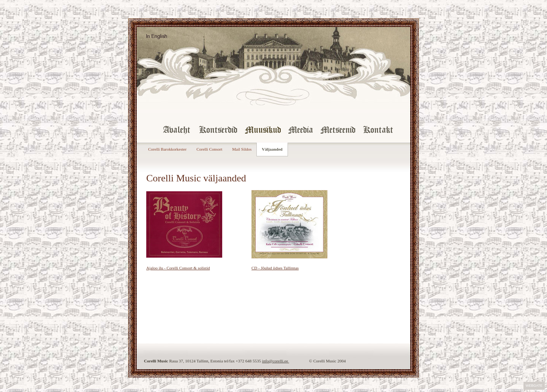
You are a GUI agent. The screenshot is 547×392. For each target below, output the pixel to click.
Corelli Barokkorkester (167, 149)
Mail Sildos (242, 149)
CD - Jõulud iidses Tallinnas (275, 268)
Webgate (534, 386)
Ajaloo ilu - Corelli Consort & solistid (178, 268)
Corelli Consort (209, 149)
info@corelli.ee (276, 361)
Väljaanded (272, 149)
